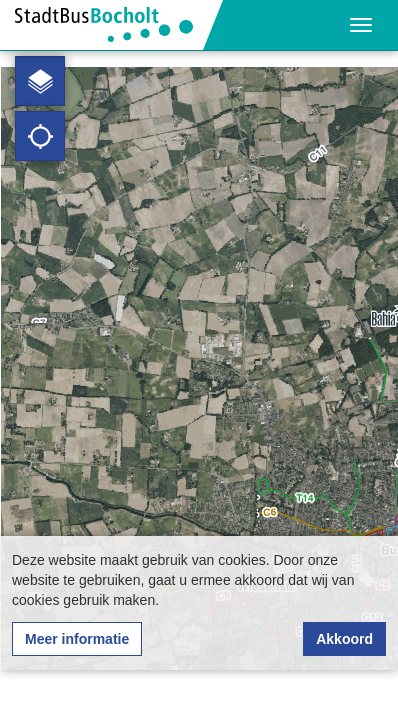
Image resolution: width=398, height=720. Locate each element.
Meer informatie (77, 639)
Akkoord (344, 639)
